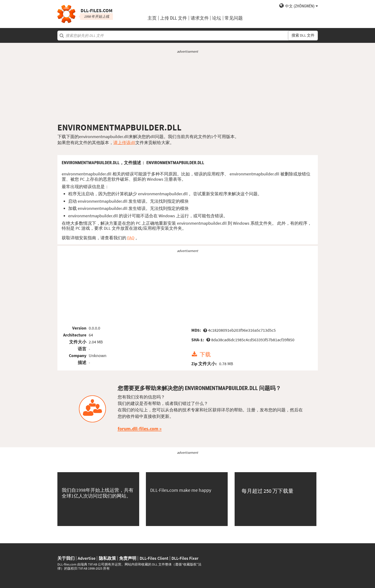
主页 (152, 18)
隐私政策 (107, 558)
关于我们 (66, 558)
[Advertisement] (188, 88)
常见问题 (234, 18)
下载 (205, 354)
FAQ (131, 238)
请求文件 (200, 18)
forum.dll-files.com (138, 429)
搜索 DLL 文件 (303, 35)
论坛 (217, 18)
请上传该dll (124, 143)
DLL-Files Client (154, 558)
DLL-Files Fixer (185, 558)
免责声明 (128, 558)
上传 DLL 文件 (174, 18)
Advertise (87, 558)
